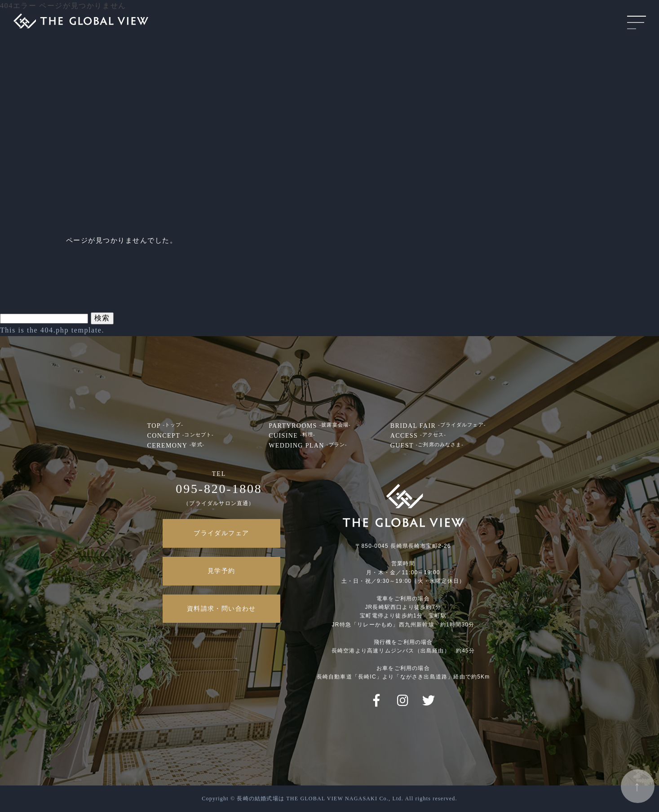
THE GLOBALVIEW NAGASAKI (81, 18)
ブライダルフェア (221, 533)
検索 (102, 318)
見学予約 (221, 571)
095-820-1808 (219, 489)
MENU (637, 22)
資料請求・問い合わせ (221, 609)
